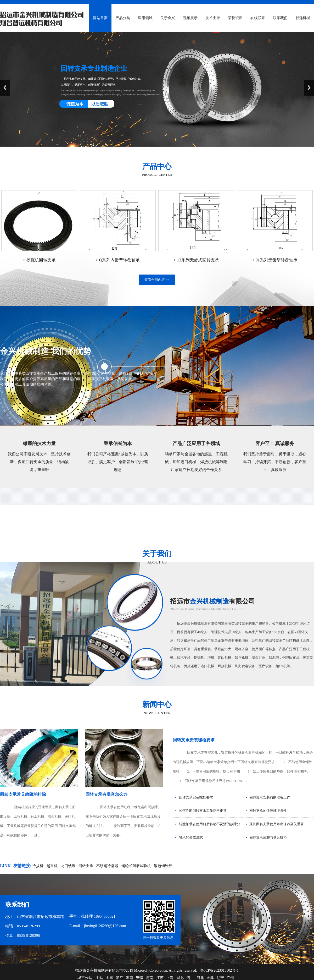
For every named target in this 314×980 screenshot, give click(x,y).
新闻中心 (157, 705)
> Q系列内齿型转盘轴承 (118, 260)
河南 (150, 978)
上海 (170, 978)
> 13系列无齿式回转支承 (196, 260)
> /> (118, 250)
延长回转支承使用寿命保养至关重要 (277, 824)
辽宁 (220, 978)
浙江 (120, 978)
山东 (109, 978)
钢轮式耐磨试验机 (136, 866)
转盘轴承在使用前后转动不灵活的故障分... (211, 824)
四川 (190, 978)
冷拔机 (38, 866)
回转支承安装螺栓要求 (194, 740)
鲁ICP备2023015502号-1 (219, 970)
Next (309, 88)
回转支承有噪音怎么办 (106, 794)
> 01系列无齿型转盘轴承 (275, 260)
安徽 (140, 978)
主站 (99, 978)
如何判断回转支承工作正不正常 (203, 811)
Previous (5, 88)
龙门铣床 (68, 866)
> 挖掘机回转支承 (39, 260)
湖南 (130, 978)
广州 (230, 978)
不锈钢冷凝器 (107, 866)
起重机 (52, 866)
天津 (210, 978)
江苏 (160, 978)
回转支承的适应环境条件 (268, 811)
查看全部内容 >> (157, 280)
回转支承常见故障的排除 (23, 794)
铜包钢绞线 (163, 866)
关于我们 (157, 554)
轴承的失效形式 (191, 837)
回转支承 (86, 866)
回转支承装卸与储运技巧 (268, 837)
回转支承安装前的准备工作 (270, 797)
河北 (200, 978)
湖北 (180, 978)
